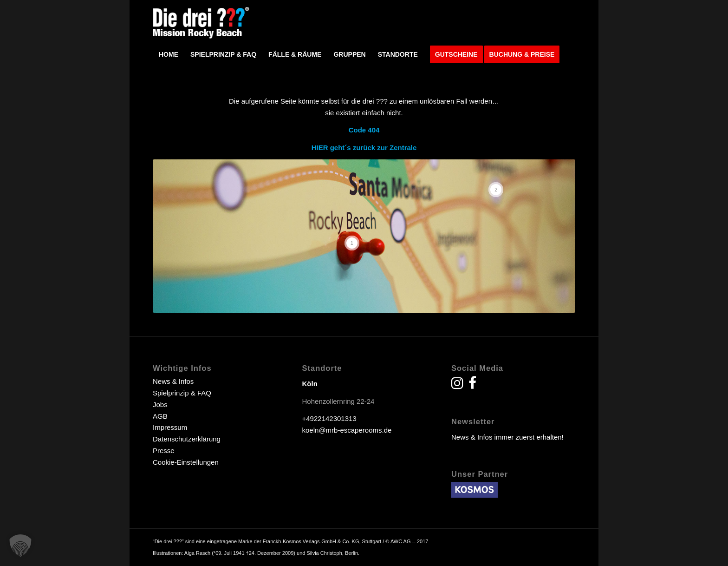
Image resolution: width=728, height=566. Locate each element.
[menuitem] (169, 54)
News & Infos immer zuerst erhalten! (507, 437)
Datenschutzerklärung (187, 439)
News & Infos (173, 381)
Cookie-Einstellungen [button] (186, 462)
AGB (160, 416)
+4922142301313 (329, 418)
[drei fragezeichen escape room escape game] (201, 21)
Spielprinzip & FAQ (182, 393)
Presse (164, 451)
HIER (320, 148)
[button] (20, 546)
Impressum (170, 427)
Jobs (160, 405)
